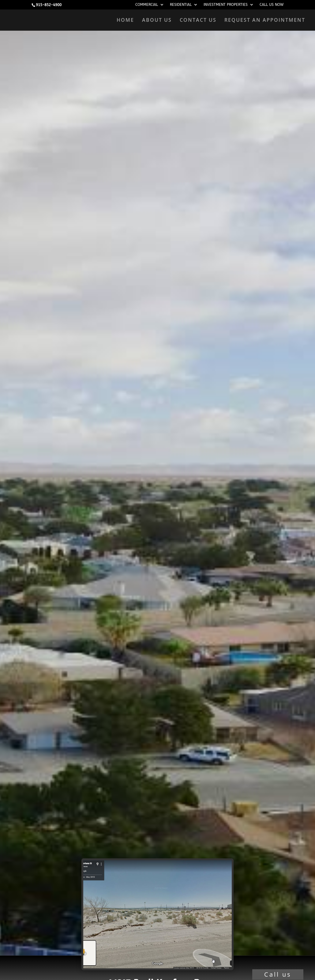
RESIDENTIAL (181, 5)
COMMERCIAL (147, 5)
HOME (125, 21)
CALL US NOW (272, 5)
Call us (278, 974)
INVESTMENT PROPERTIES (226, 5)
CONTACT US (198, 21)
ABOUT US (157, 21)
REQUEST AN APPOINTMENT (265, 21)
